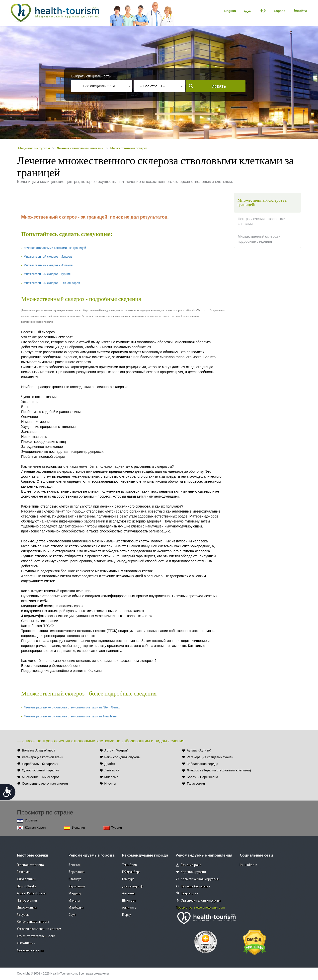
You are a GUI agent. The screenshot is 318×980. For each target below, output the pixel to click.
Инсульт (111, 783)
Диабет (110, 764)
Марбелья (76, 908)
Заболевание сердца (202, 764)
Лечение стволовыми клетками (80, 148)
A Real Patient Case (31, 894)
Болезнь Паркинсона (202, 777)
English (230, 11)
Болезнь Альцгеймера (39, 750)
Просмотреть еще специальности (200, 908)
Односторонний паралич (40, 770)
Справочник (26, 879)
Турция (113, 828)
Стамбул (75, 879)
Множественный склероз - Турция (47, 274)
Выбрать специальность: (91, 76)
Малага (74, 901)
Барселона (77, 872)
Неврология (190, 894)
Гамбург (128, 879)
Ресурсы (23, 915)
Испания (75, 828)
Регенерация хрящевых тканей (210, 757)
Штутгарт (129, 901)
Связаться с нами (30, 951)
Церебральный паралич (40, 764)
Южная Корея (31, 828)
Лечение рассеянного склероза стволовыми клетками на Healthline (70, 716)
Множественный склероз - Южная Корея (52, 283)
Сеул (72, 915)
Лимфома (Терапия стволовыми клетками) (219, 770)
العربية (248, 11)
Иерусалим (77, 887)
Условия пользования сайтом (39, 929)
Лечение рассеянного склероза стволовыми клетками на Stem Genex (72, 707)
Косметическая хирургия (200, 879)
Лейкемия (112, 770)
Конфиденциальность (33, 922)
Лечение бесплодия (196, 887)
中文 (263, 11)
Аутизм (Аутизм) (199, 750)
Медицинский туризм (34, 148)
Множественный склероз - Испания (48, 265)
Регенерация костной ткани (43, 757)
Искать (219, 86)
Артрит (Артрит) (116, 750)
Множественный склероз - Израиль (48, 257)
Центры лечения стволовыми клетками (262, 221)
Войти (300, 11)
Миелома (111, 777)
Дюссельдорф (132, 887)
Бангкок (75, 865)
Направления (27, 901)
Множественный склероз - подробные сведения (259, 239)
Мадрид (75, 894)
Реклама (23, 872)
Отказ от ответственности (36, 936)
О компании (26, 943)
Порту (127, 915)
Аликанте (129, 908)
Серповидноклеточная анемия (45, 783)
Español (280, 11)
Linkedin (248, 865)
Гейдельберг (131, 872)
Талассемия (196, 783)
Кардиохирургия (193, 872)
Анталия (128, 894)
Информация (27, 908)
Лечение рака (191, 865)
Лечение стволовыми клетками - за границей (55, 248)
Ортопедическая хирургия (201, 901)
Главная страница (30, 865)
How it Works (27, 887)
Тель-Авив (129, 865)
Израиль (27, 821)
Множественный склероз (129, 148)
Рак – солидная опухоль (122, 757)
